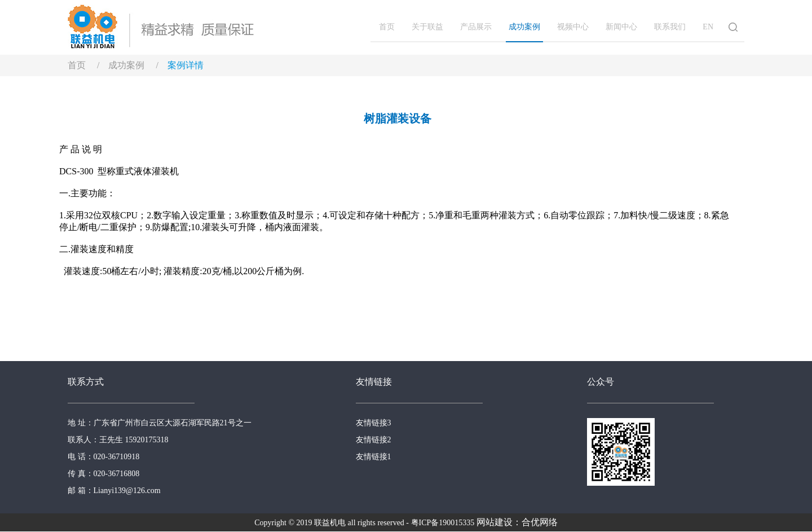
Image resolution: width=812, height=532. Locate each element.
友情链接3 (374, 423)
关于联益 (427, 27)
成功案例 (524, 27)
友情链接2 (374, 440)
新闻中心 (621, 27)
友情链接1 (374, 457)
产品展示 (476, 27)
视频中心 (573, 27)
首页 (387, 27)
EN (708, 27)
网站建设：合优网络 (517, 522)
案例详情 (186, 65)
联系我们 (670, 27)
